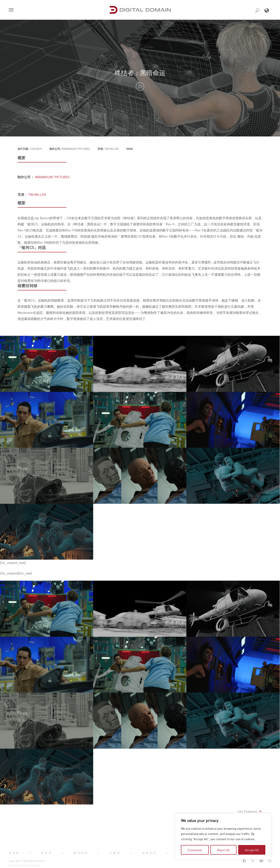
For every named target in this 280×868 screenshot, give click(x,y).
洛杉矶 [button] (14, 853)
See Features (250, 811)
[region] (223, 836)
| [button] (31, 853)
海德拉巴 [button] (149, 853)
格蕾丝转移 (27, 286)
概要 (21, 158)
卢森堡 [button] (115, 853)
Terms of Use (33, 865)
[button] (12, 10)
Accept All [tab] (252, 850)
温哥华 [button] (47, 853)
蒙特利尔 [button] (81, 853)
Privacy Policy (16, 865)
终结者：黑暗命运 (140, 73)
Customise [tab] (195, 850)
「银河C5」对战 (32, 247)
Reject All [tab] (223, 850)
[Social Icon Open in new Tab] (244, 861)
